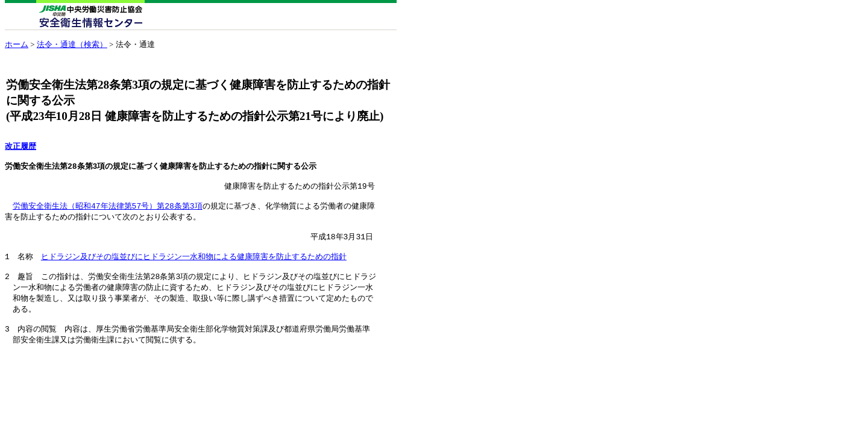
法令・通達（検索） (72, 44)
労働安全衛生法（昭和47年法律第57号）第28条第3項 (108, 213)
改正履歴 (20, 146)
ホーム (17, 44)
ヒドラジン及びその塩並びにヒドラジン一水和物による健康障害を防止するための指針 (194, 269)
